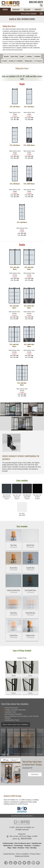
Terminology (18, 846)
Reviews (21, 848)
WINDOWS (16, 10)
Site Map (33, 848)
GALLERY (27, 10)
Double (5, 61)
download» (35, 774)
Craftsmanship (8, 843)
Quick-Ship (14, 56)
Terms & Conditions (22, 854)
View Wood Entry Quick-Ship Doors (22, 816)
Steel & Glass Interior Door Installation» (16, 724)
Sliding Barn (29, 61)
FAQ (27, 848)
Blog (9, 848)
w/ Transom (38, 61)
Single (22, 56)
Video (15, 848)
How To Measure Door (22, 843)
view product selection (29, 13)
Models (6, 56)
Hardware (28, 846)
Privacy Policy (35, 854)
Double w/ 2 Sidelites (16, 61)
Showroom (22, 834)
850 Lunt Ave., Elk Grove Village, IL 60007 (24, 836)
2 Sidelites (37, 56)
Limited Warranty (9, 854)
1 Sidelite (29, 56)
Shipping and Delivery (22, 856)
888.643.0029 (36, 2)
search (41, 5)
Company (36, 846)
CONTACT (38, 10)
